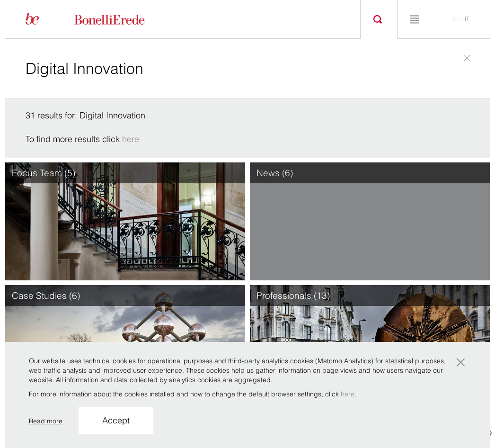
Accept (116, 420)
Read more (46, 421)
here (131, 139)
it (467, 19)
